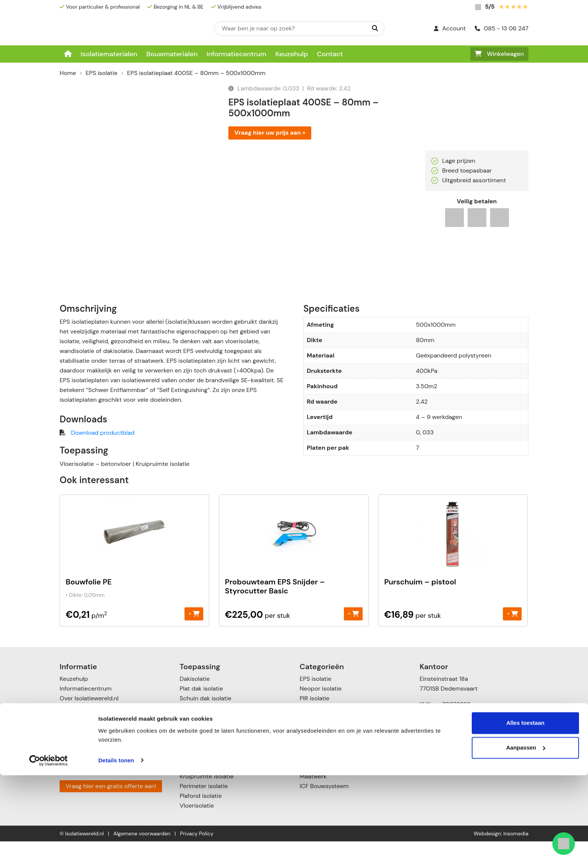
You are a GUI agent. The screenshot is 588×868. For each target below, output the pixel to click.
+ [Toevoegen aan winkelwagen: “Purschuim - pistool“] (512, 640)
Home (68, 73)
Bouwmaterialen (172, 54)
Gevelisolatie (197, 754)
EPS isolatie (102, 73)
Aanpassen (526, 840)
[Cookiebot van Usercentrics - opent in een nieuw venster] (49, 853)
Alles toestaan (525, 816)
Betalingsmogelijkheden (92, 735)
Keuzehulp (292, 54)
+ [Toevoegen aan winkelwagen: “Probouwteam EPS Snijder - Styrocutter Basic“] (353, 640)
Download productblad (103, 459)
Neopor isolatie (321, 715)
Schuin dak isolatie (205, 725)
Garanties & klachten (89, 764)
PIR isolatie (314, 725)
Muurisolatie (196, 744)
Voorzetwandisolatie (208, 783)
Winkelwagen (499, 54)
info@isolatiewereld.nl (456, 766)
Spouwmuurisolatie (206, 774)
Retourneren (77, 754)
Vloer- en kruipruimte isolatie (220, 793)
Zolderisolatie (198, 735)
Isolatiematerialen (109, 54)
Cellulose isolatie (323, 783)
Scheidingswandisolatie (212, 764)
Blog (65, 774)
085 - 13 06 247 (502, 28)
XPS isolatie (316, 744)
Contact (330, 54)
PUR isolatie (316, 735)
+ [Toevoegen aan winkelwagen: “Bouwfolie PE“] (194, 640)
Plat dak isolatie (201, 715)
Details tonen (116, 853)
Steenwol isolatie (323, 754)
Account (450, 28)
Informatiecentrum (237, 54)
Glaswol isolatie (321, 764)
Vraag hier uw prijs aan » (270, 133)
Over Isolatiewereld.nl (89, 725)
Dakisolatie (195, 705)
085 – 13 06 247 (448, 756)
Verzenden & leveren (88, 744)
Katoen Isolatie (320, 774)
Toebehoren (316, 793)
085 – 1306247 (446, 792)
